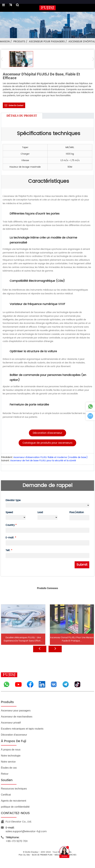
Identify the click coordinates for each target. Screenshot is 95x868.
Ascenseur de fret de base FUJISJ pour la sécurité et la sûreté (43, 461)
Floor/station (77, 512)
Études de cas (9, 768)
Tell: (8, 550)
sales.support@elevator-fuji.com (26, 830)
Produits (19, 42)
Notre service (8, 762)
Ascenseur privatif (11, 723)
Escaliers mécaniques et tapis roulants (22, 729)
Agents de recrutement (14, 801)
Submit (82, 565)
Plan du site (24, 855)
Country (10, 525)
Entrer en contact (16, 105)
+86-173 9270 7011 (17, 839)
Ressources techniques (14, 789)
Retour (5, 774)
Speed (9, 512)
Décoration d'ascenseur (14, 735)
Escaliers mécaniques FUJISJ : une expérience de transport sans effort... (23, 647)
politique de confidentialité (15, 807)
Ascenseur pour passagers (47, 42)
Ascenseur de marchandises (17, 717)
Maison (5, 42)
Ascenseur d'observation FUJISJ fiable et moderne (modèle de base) (51, 457)
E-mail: (10, 538)
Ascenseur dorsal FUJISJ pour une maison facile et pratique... (72, 647)
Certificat (6, 795)
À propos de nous (11, 750)
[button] (92, 59)
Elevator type (13, 500)
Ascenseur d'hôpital (82, 42)
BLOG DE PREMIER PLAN (42, 855)
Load (40, 512)
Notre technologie (11, 756)
